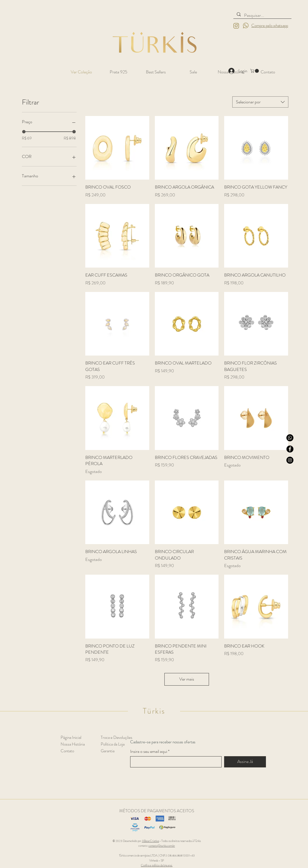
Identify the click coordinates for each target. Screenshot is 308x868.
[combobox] (260, 102)
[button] (255, 71)
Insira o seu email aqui (149, 751)
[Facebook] (290, 449)
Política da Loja (113, 744)
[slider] (24, 132)
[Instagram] (290, 460)
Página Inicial (71, 737)
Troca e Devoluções (117, 737)
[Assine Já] (245, 762)
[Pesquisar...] (262, 15)
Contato (67, 751)
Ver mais (187, 679)
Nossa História (73, 744)
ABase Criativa (150, 841)
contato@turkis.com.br (162, 846)
